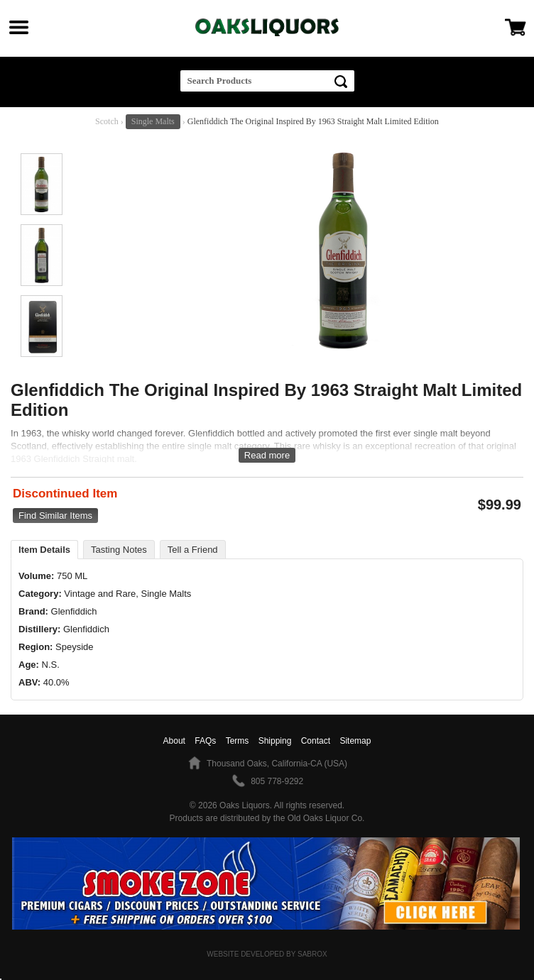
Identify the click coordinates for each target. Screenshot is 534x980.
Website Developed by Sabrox (267, 954)
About (174, 741)
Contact (316, 741)
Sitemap (355, 741)
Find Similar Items (55, 516)
